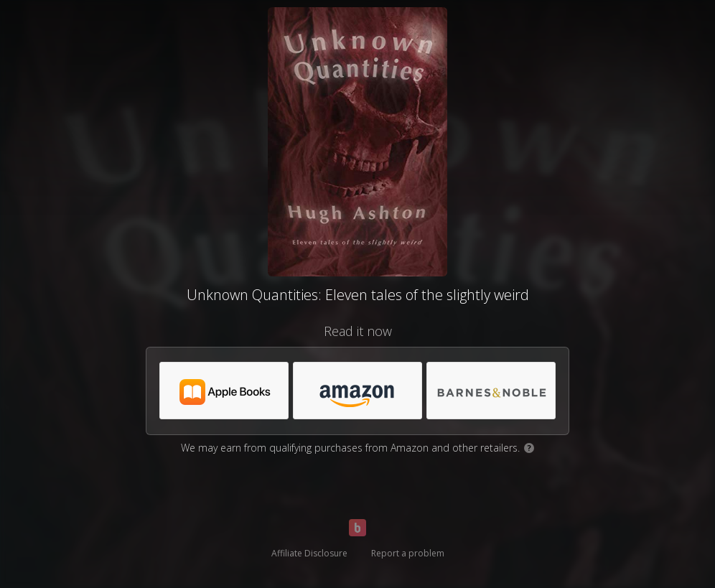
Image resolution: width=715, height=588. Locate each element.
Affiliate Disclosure (309, 553)
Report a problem (408, 553)
